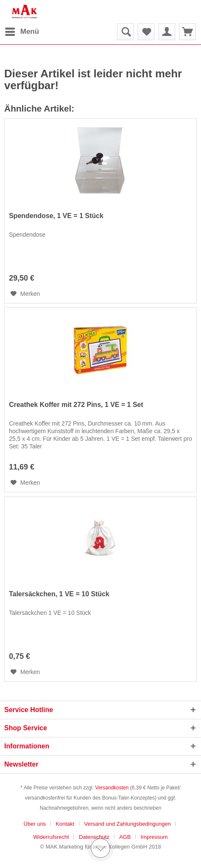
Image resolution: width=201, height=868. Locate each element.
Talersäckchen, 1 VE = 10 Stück (59, 594)
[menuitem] (22, 32)
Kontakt (65, 824)
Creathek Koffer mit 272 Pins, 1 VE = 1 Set (76, 405)
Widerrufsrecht (51, 837)
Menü (22, 30)
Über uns (35, 824)
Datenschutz (94, 837)
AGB (125, 837)
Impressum (154, 837)
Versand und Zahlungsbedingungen (127, 824)
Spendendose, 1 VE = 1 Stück (56, 216)
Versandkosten (112, 788)
